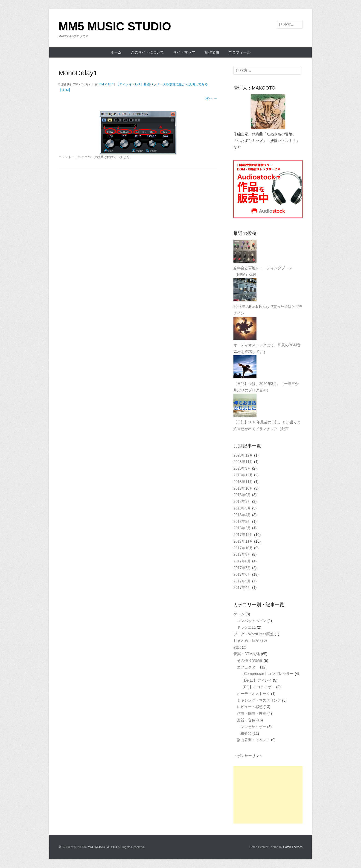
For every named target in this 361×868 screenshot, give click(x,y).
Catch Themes (293, 847)
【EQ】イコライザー (258, 687)
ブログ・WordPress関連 (254, 634)
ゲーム (239, 614)
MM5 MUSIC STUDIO (115, 26)
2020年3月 (242, 468)
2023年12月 (243, 455)
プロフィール (239, 52)
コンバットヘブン (252, 621)
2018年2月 (242, 528)
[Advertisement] (268, 795)
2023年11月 (243, 462)
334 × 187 (106, 84)
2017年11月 (243, 541)
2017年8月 (242, 561)
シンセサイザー (253, 727)
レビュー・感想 (250, 707)
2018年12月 (243, 475)
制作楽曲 (212, 52)
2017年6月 (242, 574)
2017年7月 (242, 568)
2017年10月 (243, 548)
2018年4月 (242, 515)
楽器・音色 (246, 720)
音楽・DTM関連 (247, 654)
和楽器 (246, 733)
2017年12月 (243, 535)
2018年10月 (243, 488)
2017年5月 (242, 581)
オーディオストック (253, 694)
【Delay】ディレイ (256, 680)
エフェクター (248, 667)
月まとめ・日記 (246, 641)
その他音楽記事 (250, 661)
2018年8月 (242, 502)
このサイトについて (147, 52)
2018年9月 (242, 495)
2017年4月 (242, 588)
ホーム (116, 52)
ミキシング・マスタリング (259, 700)
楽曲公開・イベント (253, 740)
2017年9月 (242, 554)
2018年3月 (242, 522)
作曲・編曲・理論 (252, 713)
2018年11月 (243, 482)
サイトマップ (184, 52)
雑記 (237, 647)
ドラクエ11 (246, 627)
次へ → (211, 98)
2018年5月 (242, 508)
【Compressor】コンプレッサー (267, 674)
